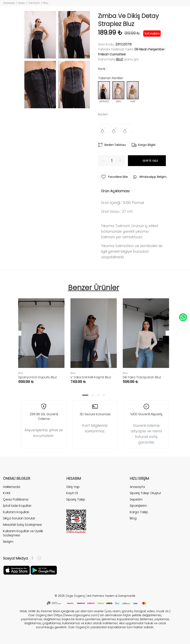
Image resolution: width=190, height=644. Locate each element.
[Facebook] (33, 558)
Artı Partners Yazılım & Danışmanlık (111, 596)
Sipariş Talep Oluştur (145, 493)
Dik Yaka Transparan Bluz (142, 377)
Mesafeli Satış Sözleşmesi (22, 525)
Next (168, 333)
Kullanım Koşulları (16, 512)
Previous (19, 333)
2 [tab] (93, 395)
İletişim (8, 542)
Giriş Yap (73, 487)
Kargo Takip (139, 512)
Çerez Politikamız (16, 499)
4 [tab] (104, 395)
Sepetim (136, 499)
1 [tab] (85, 395)
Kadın (22, 3)
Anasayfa (9, 3)
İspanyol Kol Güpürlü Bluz (38, 377)
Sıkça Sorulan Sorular (19, 518)
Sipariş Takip (76, 499)
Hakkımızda (12, 487)
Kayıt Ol (72, 493)
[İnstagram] (38, 558)
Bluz (46, 3)
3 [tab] (98, 395)
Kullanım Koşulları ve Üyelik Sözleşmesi (23, 533)
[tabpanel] (41, 337)
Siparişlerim (138, 506)
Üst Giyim (34, 3)
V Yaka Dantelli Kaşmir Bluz (91, 377)
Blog (133, 518)
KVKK (7, 493)
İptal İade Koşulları (17, 506)
